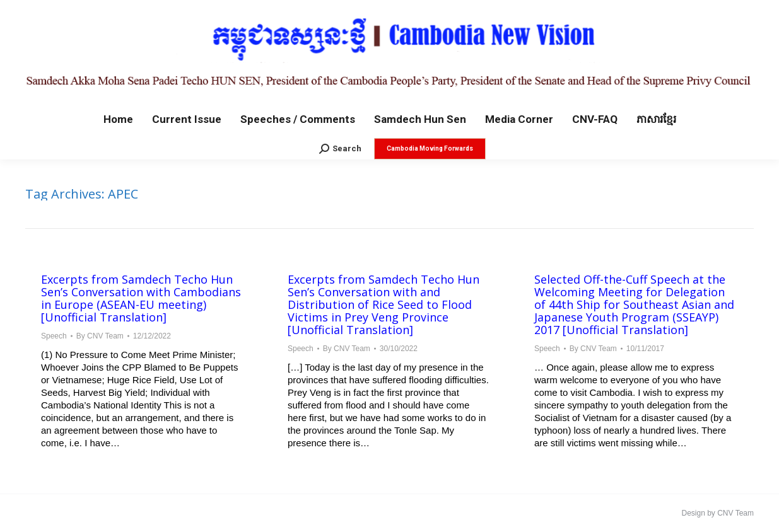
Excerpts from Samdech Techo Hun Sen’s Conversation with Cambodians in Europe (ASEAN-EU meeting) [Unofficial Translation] (141, 298)
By (100, 336)
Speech (54, 336)
